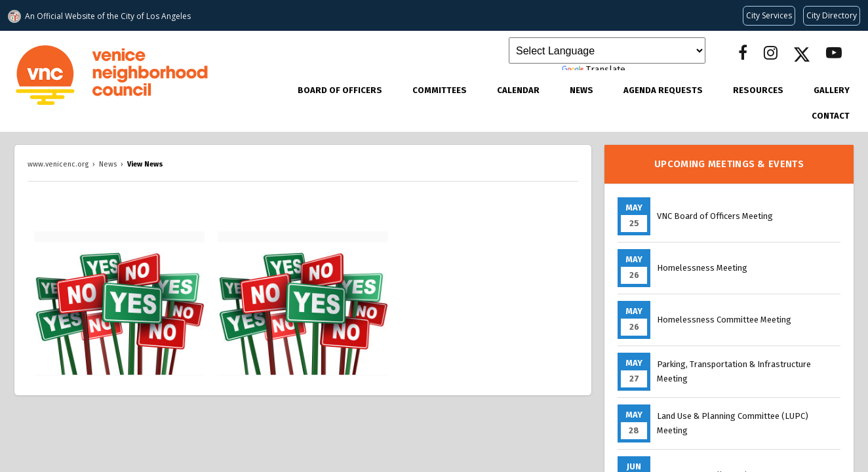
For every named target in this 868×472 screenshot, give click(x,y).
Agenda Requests (663, 90)
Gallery (832, 90)
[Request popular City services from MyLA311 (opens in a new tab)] (769, 16)
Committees (440, 90)
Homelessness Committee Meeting (724, 320)
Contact (831, 116)
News (582, 90)
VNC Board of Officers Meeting (715, 216)
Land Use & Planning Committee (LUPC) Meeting (733, 423)
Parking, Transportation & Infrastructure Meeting (734, 371)
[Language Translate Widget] (607, 50)
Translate (594, 70)
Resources (758, 90)
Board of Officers (340, 90)
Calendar (518, 90)
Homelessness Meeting (702, 268)
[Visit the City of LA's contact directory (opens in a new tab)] (832, 16)
